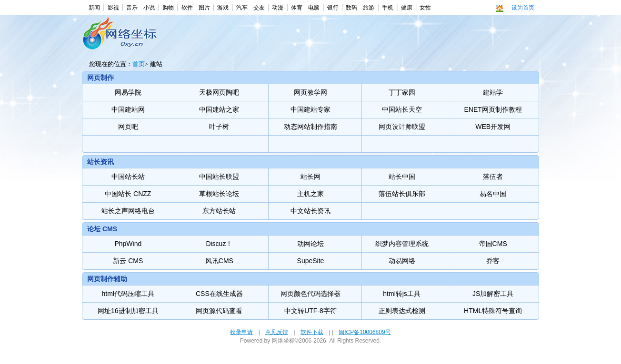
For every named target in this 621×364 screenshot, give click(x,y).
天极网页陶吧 (219, 92)
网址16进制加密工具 (128, 311)
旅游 (369, 8)
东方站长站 (219, 211)
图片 (204, 8)
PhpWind (128, 244)
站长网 (310, 177)
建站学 (493, 92)
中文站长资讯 (310, 211)
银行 (333, 8)
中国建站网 (128, 109)
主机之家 (310, 194)
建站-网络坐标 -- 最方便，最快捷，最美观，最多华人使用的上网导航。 (122, 38)
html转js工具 (402, 294)
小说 (149, 8)
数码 (351, 8)
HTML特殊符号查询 (493, 311)
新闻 (94, 8)
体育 (297, 8)
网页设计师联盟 (402, 127)
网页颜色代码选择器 (310, 294)
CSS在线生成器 (219, 294)
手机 (388, 8)
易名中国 (493, 194)
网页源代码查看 (219, 311)
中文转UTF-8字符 (310, 311)
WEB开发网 (493, 127)
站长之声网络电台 (128, 211)
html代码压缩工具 (128, 294)
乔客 (493, 261)
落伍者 (493, 177)
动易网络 (402, 261)
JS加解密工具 (493, 294)
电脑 (314, 8)
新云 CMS (128, 261)
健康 (407, 8)
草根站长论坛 (219, 194)
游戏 (223, 8)
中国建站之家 (219, 109)
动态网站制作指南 (310, 127)
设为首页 (523, 8)
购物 (168, 8)
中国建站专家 (310, 109)
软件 (187, 8)
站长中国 (402, 177)
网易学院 (128, 92)
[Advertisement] (309, 41)
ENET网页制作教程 (493, 109)
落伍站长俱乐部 (402, 194)
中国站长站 (128, 177)
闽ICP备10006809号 (365, 332)
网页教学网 (310, 92)
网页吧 (128, 127)
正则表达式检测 (402, 311)
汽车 (242, 8)
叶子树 (219, 127)
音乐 (132, 8)
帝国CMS (493, 244)
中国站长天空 (402, 109)
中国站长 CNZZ (128, 194)
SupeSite (311, 261)
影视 (113, 8)
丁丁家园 (402, 92)
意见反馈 (277, 332)
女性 (425, 8)
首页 (139, 64)
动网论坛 (310, 244)
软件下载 (312, 332)
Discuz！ (219, 244)
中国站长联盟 (219, 177)
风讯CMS (219, 261)
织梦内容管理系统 (402, 244)
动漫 (278, 8)
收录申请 (241, 332)
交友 (259, 8)
